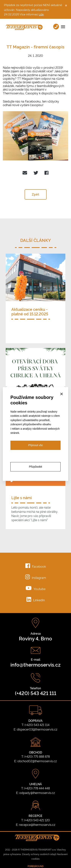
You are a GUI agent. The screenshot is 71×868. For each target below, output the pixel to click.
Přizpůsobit (35, 467)
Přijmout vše (35, 445)
